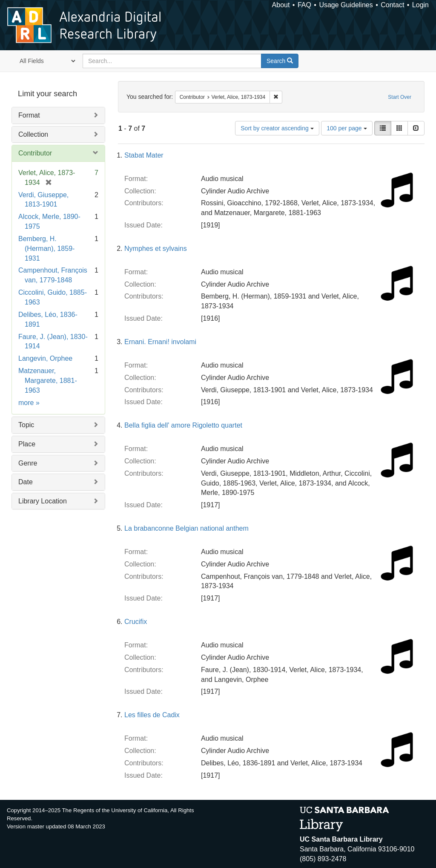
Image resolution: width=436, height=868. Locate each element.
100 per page (347, 128)
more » (29, 403)
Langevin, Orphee (45, 358)
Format (29, 115)
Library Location (43, 501)
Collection (33, 134)
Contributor (35, 153)
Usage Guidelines (346, 5)
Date (26, 482)
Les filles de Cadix (152, 715)
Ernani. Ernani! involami (160, 342)
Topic (26, 425)
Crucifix (136, 622)
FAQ (304, 5)
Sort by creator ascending (277, 128)
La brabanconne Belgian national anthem (186, 528)
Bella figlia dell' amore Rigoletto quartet (183, 425)
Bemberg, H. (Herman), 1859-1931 (46, 249)
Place (27, 444)
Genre (28, 463)
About (281, 5)
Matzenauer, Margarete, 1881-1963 (48, 381)
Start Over (400, 97)
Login (420, 5)
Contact (392, 5)
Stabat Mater (144, 155)
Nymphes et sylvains (156, 249)
